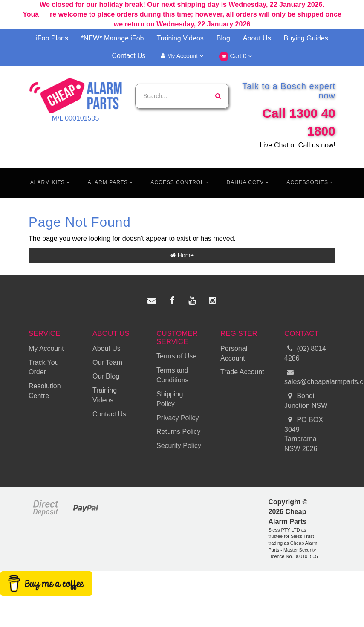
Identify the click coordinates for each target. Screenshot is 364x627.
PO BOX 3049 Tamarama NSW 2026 (304, 434)
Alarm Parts (110, 182)
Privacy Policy (178, 418)
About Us (257, 38)
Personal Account (234, 353)
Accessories (310, 182)
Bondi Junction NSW (306, 400)
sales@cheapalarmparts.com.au (310, 376)
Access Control (180, 182)
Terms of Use (176, 356)
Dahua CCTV (248, 182)
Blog (223, 38)
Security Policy (179, 446)
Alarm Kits (51, 182)
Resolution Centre (45, 391)
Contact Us (129, 56)
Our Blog (106, 376)
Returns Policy (178, 432)
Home (182, 255)
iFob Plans (52, 38)
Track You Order (44, 367)
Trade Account (242, 372)
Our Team (107, 363)
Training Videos (180, 38)
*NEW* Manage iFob (113, 38)
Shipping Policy (170, 399)
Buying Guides (306, 38)
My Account (182, 56)
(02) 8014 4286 (305, 353)
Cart (235, 56)
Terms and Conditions (173, 375)
